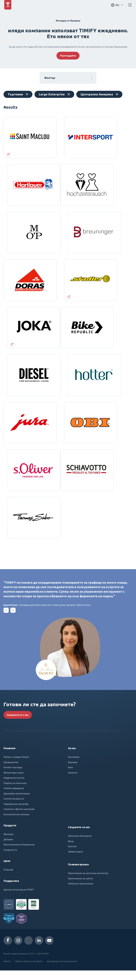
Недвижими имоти (14, 787)
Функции (8, 844)
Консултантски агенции (16, 824)
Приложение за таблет (81, 888)
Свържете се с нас (18, 724)
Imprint (7, 971)
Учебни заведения (14, 798)
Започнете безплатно (80, 845)
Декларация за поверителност (62, 971)
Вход (71, 851)
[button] (6, 620)
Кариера (73, 772)
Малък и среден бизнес (16, 766)
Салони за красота (14, 808)
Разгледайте (68, 56)
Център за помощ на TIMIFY (19, 899)
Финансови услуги (14, 782)
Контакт (72, 856)
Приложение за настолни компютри (88, 883)
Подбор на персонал (15, 792)
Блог (71, 777)
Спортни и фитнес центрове (19, 818)
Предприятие (11, 772)
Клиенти (73, 782)
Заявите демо (76, 861)
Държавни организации (17, 803)
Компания (74, 766)
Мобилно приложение (81, 893)
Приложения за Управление (19, 854)
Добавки (8, 849)
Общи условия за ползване (29, 971)
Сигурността (10, 859)
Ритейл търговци (13, 777)
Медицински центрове (16, 813)
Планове (8, 879)
